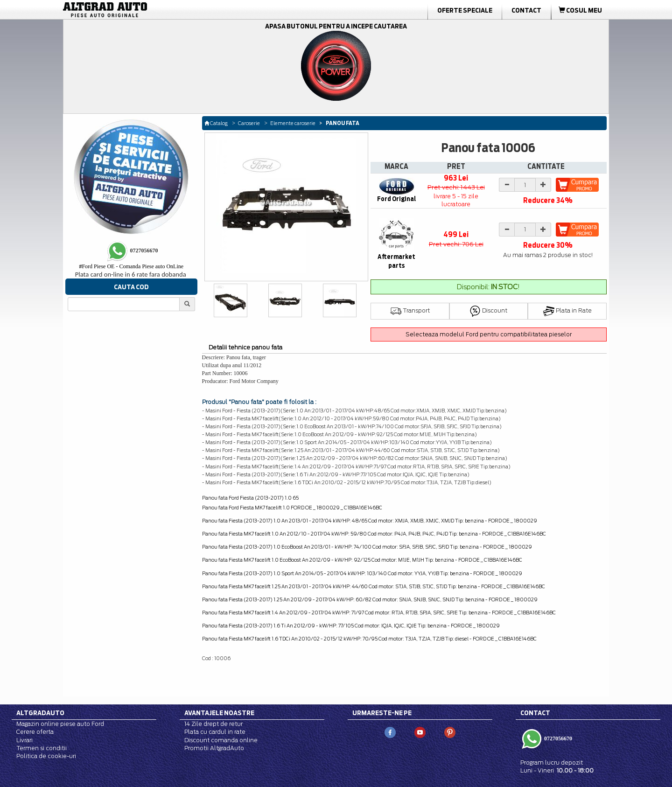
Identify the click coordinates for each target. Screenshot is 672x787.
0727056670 (557, 738)
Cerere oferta (35, 732)
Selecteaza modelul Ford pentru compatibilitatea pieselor (489, 334)
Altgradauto (40, 713)
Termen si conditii (42, 748)
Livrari (24, 740)
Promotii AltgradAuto (214, 748)
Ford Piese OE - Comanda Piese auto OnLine (131, 266)
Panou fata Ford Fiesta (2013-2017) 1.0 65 (250, 498)
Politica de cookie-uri (46, 756)
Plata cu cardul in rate (215, 732)
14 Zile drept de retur (213, 724)
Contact (526, 10)
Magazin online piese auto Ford (60, 724)
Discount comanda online (221, 740)
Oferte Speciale (465, 10)
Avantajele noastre (219, 713)
